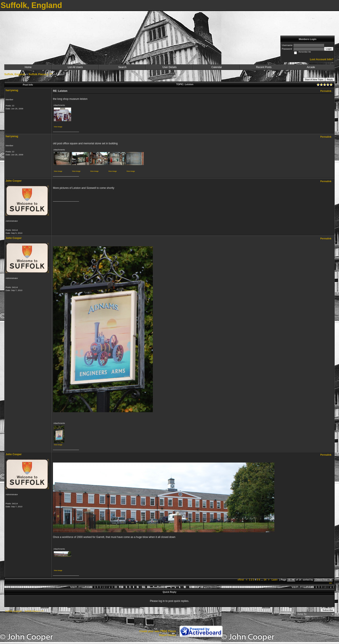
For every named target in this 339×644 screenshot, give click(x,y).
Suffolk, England (15, 74)
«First (241, 580)
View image (58, 127)
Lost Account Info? (322, 59)
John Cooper (14, 181)
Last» (275, 580)
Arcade (311, 67)
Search (122, 67)
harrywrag (12, 90)
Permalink (326, 91)
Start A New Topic (314, 80)
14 (265, 580)
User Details (169, 67)
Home (28, 67)
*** (330, 584)
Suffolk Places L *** (40, 74)
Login (329, 49)
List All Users (75, 67)
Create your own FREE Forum (158, 631)
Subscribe (328, 610)
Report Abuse (168, 635)
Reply (330, 80)
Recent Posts (264, 67)
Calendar (217, 67)
